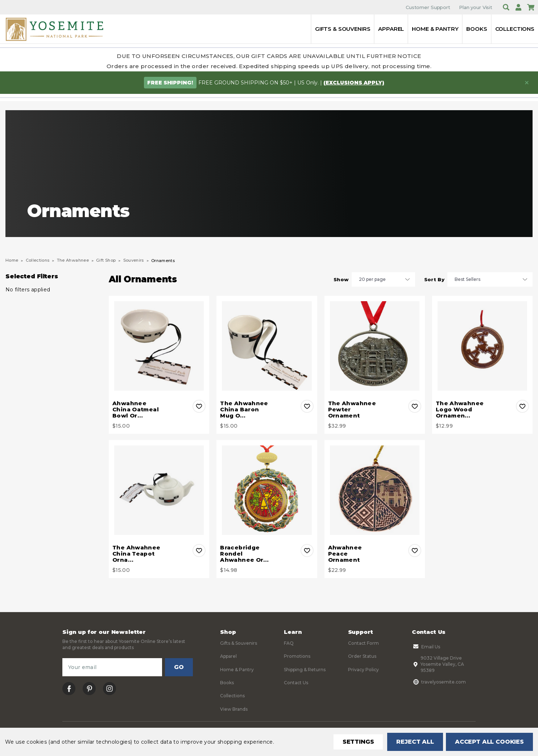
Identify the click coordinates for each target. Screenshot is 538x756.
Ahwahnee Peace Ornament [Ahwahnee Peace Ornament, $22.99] (345, 554)
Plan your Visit (476, 7)
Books (477, 29)
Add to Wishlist (199, 406)
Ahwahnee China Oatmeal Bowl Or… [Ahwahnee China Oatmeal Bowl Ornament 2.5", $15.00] (136, 409)
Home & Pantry (435, 29)
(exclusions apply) (354, 83)
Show (341, 279)
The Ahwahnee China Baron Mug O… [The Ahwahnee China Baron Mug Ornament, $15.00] (244, 409)
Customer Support (428, 7)
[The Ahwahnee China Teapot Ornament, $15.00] (159, 490)
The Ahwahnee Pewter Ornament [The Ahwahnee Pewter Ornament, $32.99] (352, 409)
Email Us (426, 647)
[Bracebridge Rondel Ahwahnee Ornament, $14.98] (267, 490)
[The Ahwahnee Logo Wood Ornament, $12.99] (482, 346)
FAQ (289, 643)
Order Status (362, 656)
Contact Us (296, 683)
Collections (515, 29)
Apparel (391, 29)
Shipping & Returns (305, 670)
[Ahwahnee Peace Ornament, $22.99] (375, 490)
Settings (358, 742)
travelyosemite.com (439, 682)
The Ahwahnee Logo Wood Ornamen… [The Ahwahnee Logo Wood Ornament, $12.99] (460, 409)
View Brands (234, 709)
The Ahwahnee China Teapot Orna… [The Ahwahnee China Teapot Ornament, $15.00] (136, 554)
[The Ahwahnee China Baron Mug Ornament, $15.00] (267, 346)
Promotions (297, 656)
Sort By (434, 279)
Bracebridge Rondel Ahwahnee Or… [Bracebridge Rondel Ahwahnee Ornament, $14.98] (245, 554)
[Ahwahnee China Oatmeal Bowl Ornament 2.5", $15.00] (159, 346)
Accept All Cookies (489, 742)
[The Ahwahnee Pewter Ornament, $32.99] (375, 346)
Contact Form (363, 643)
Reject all (415, 742)
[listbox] (383, 279)
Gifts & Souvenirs (343, 29)
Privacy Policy (363, 670)
